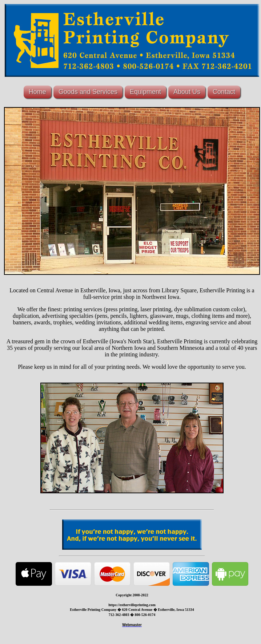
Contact (224, 92)
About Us (187, 92)
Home (37, 92)
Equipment (145, 92)
